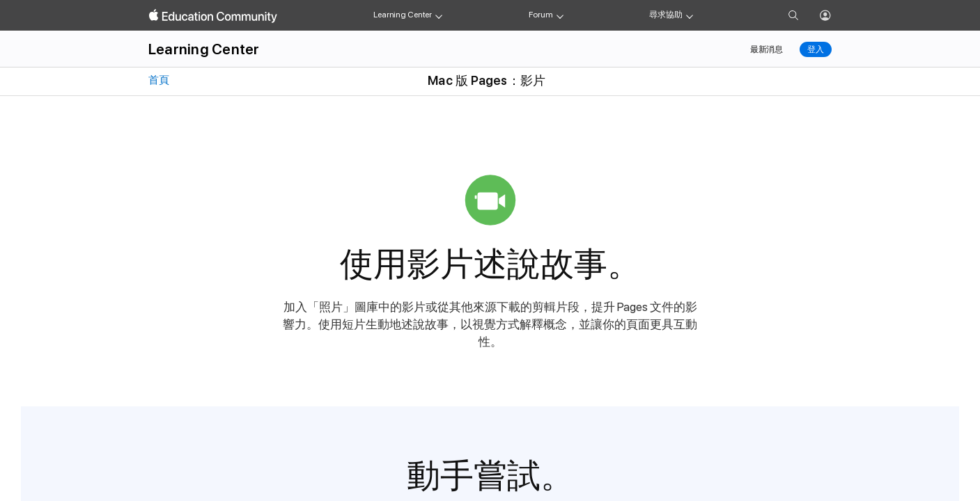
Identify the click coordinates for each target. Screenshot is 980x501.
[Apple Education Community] (213, 16)
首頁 (158, 80)
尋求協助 (666, 15)
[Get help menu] (690, 15)
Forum (540, 15)
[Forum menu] (560, 15)
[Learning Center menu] (439, 15)
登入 (816, 49)
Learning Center (403, 15)
